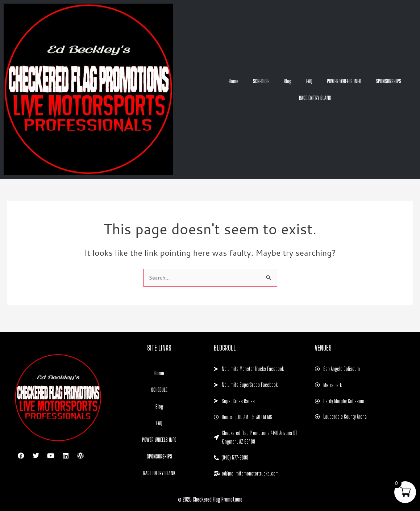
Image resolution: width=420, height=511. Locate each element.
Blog (288, 81)
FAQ (309, 81)
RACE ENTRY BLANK (315, 98)
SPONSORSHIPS (388, 81)
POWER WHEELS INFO (344, 81)
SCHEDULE (261, 81)
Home (234, 81)
